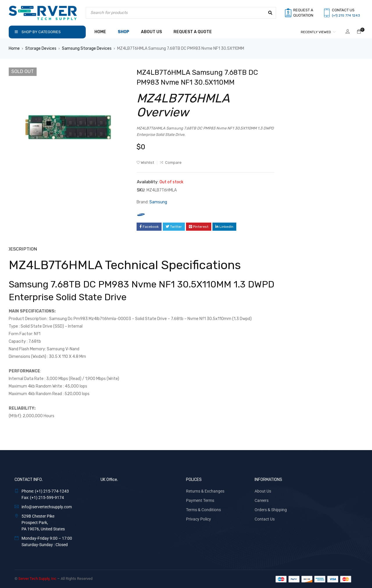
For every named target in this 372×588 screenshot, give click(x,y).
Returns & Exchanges (205, 491)
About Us (263, 491)
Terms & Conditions (203, 509)
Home (14, 48)
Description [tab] (21, 249)
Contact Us (265, 518)
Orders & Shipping (271, 509)
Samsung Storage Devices (87, 48)
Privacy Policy (198, 518)
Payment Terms (200, 500)
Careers (262, 500)
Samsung (158, 202)
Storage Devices (41, 48)
